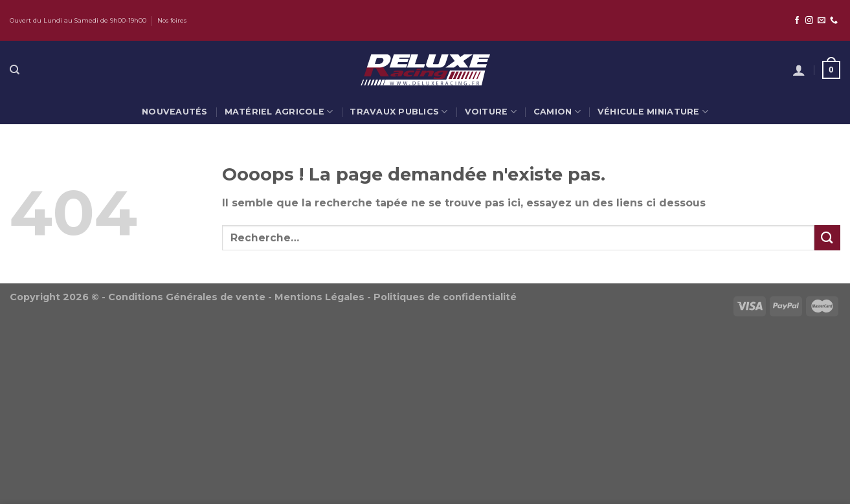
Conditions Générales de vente (187, 297)
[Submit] (827, 238)
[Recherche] (15, 70)
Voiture (491, 112)
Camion (557, 112)
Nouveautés (175, 112)
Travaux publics (398, 112)
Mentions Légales (319, 297)
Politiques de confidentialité (445, 297)
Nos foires (172, 20)
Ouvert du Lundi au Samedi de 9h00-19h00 (78, 20)
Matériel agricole (279, 112)
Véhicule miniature (653, 112)
